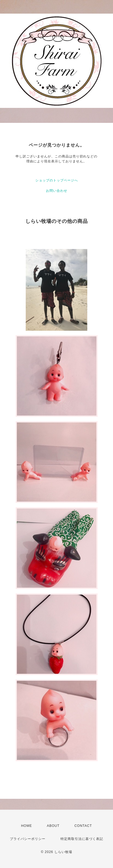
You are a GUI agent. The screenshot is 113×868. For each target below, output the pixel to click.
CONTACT (83, 826)
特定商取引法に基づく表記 (82, 839)
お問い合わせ (57, 191)
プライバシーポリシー (28, 839)
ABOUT (53, 826)
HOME (27, 826)
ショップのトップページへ (57, 180)
